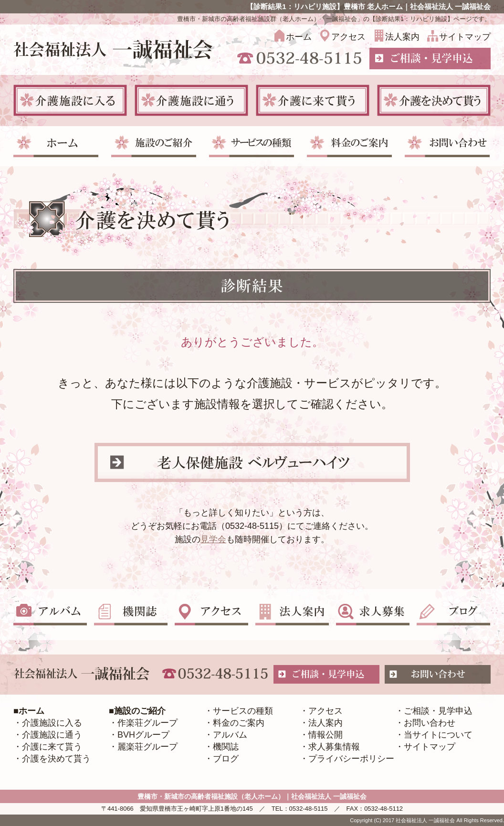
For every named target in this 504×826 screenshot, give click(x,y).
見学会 (213, 539)
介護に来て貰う (52, 747)
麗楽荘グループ (147, 747)
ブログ (226, 759)
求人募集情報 (334, 747)
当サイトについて (438, 735)
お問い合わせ (430, 723)
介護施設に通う (52, 735)
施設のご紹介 (140, 711)
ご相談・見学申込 (438, 711)
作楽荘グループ (147, 723)
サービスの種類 (243, 711)
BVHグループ (143, 735)
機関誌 (226, 747)
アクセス (348, 37)
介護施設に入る (52, 723)
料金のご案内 (239, 723)
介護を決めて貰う (56, 759)
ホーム (299, 37)
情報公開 (325, 735)
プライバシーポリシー (351, 759)
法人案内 (402, 37)
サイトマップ (465, 37)
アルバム (230, 735)
